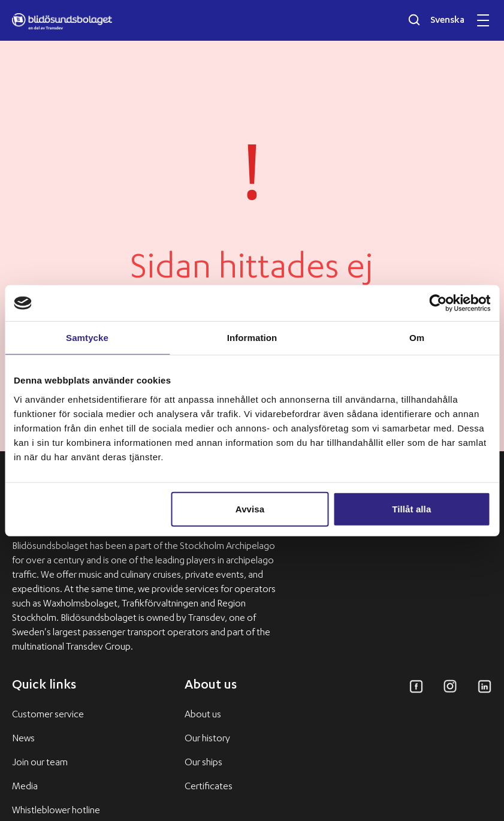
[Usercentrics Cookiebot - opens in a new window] (438, 303)
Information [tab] (252, 338)
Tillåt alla (411, 508)
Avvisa (250, 508)
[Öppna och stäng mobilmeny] (483, 20)
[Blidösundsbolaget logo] (62, 22)
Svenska (447, 21)
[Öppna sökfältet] (414, 20)
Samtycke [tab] (87, 338)
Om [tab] (417, 338)
